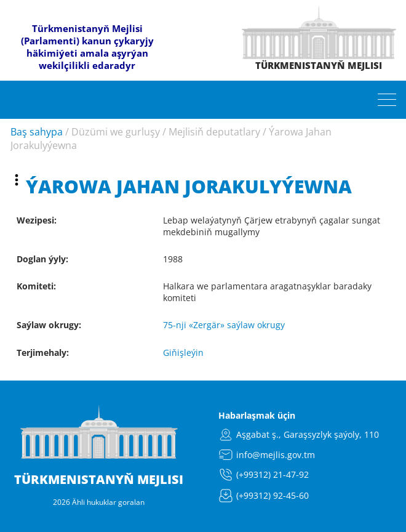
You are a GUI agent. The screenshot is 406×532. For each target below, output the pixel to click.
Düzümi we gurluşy (116, 132)
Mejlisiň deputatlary (214, 132)
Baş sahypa (37, 132)
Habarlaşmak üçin (257, 415)
